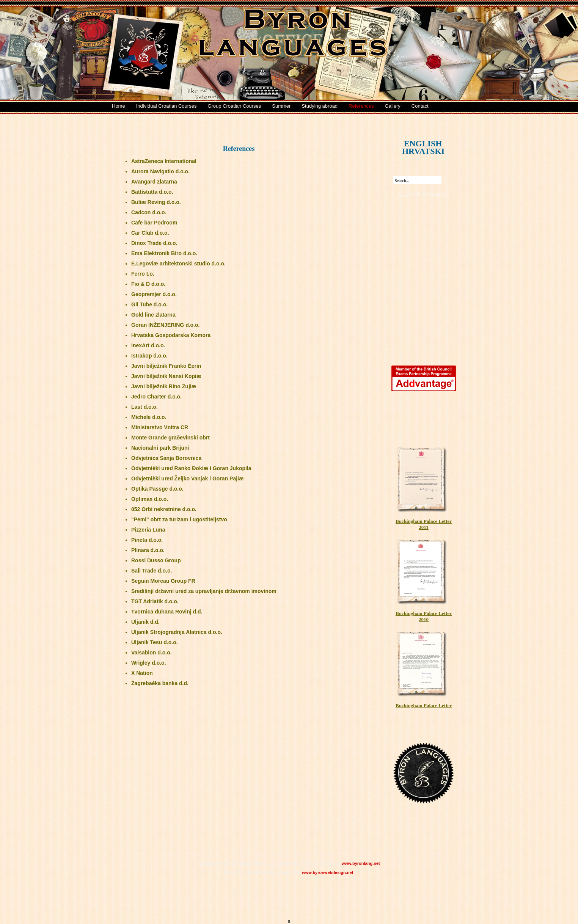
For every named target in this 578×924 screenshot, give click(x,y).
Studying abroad (320, 106)
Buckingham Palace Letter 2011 (423, 488)
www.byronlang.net (361, 863)
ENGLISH (415, 140)
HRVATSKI (413, 147)
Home (119, 106)
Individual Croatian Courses (166, 106)
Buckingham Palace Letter (423, 669)
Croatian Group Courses (257, 854)
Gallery (393, 106)
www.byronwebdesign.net (327, 872)
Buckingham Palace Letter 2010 (423, 580)
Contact (420, 106)
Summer (281, 106)
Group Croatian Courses (234, 106)
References (361, 106)
